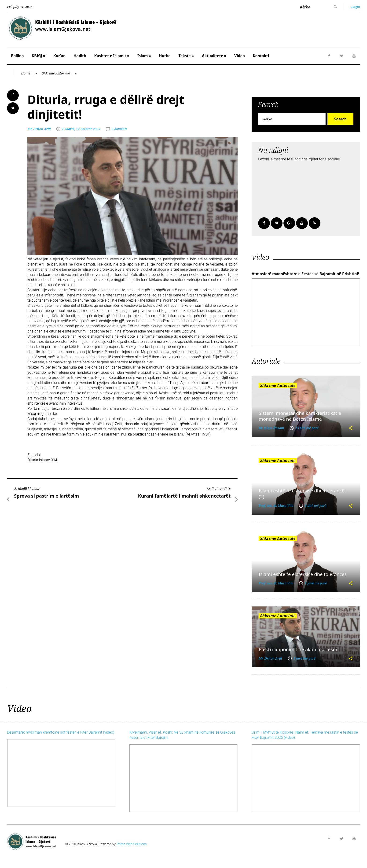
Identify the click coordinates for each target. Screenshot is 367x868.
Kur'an (59, 56)
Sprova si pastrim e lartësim (46, 496)
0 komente (119, 129)
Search (340, 119)
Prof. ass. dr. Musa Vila (276, 505)
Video (240, 56)
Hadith (80, 56)
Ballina (17, 56)
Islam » (144, 56)
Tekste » (186, 56)
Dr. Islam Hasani (271, 428)
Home (26, 73)
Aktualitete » (214, 56)
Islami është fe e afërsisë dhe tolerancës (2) (303, 494)
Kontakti (261, 56)
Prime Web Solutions (132, 844)
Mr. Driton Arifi (39, 129)
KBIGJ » (39, 56)
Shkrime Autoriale (56, 73)
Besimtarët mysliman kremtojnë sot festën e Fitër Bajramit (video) (61, 732)
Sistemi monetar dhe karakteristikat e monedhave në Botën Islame (300, 416)
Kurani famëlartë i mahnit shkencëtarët (184, 496)
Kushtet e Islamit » (112, 56)
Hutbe (165, 56)
